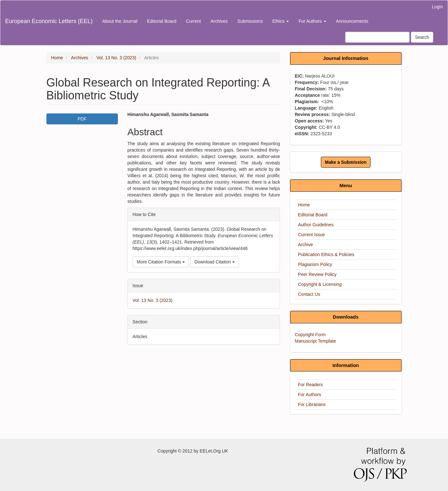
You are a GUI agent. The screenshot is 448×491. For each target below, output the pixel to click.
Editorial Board (162, 21)
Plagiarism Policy (315, 264)
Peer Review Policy (318, 274)
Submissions (250, 21)
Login (437, 7)
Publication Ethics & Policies (326, 254)
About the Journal (120, 21)
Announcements (352, 21)
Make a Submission (346, 162)
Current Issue (312, 235)
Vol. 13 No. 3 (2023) (116, 58)
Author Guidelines (316, 225)
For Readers (311, 385)
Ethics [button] (281, 21)
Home (57, 58)
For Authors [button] (312, 21)
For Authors (310, 395)
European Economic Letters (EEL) (49, 21)
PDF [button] (82, 119)
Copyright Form (310, 335)
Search (422, 37)
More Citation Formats (161, 262)
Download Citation (215, 262)
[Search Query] (377, 37)
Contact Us (309, 294)
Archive (306, 245)
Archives (219, 21)
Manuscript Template (316, 341)
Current (194, 21)
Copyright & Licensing (320, 284)
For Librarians (312, 404)
